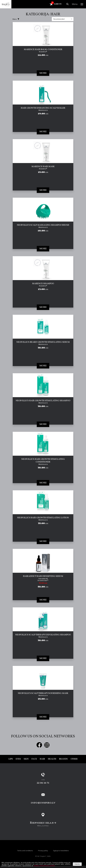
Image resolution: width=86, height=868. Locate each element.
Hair (42, 759)
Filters (16, 19)
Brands (63, 759)
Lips (11, 759)
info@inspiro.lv (43, 803)
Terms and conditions (25, 851)
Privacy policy (43, 851)
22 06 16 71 (43, 783)
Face (34, 759)
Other (74, 759)
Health (52, 759)
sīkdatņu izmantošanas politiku (44, 866)
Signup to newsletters (61, 851)
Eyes (18, 759)
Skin (26, 759)
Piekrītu (77, 864)
